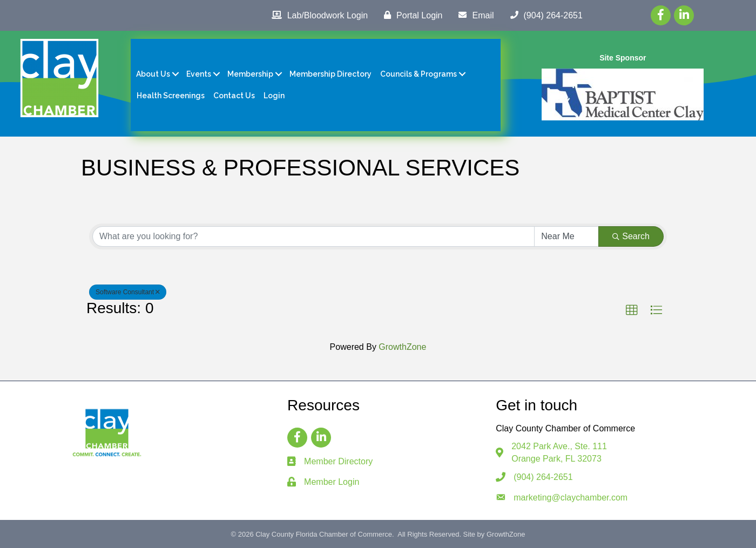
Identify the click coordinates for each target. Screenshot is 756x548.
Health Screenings (171, 96)
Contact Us (234, 96)
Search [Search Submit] (631, 236)
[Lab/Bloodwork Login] (317, 15)
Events (199, 74)
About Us (153, 74)
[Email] (473, 15)
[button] (632, 310)
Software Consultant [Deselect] (128, 292)
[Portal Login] (410, 15)
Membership (250, 74)
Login (274, 96)
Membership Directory (330, 74)
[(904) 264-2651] (544, 15)
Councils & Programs (418, 74)
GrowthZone (402, 347)
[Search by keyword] (313, 236)
